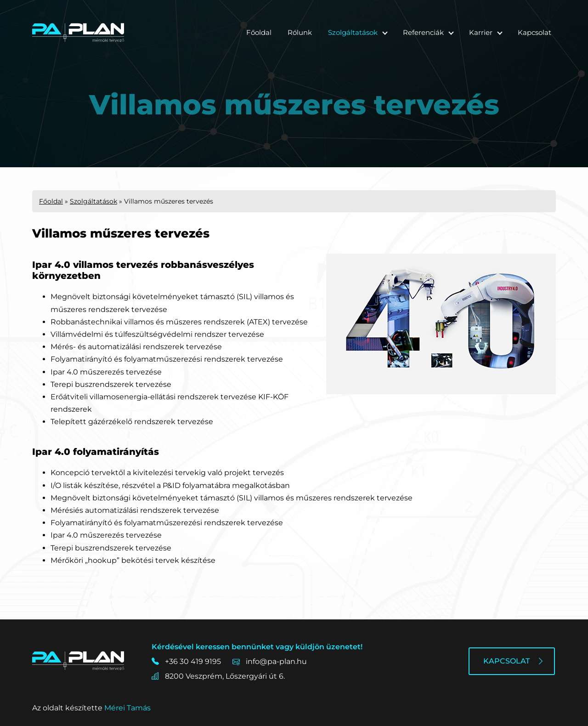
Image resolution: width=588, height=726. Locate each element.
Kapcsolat (534, 32)
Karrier (481, 32)
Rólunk (300, 32)
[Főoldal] (78, 32)
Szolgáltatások (353, 32)
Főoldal (259, 32)
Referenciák (423, 32)
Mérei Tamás (127, 708)
